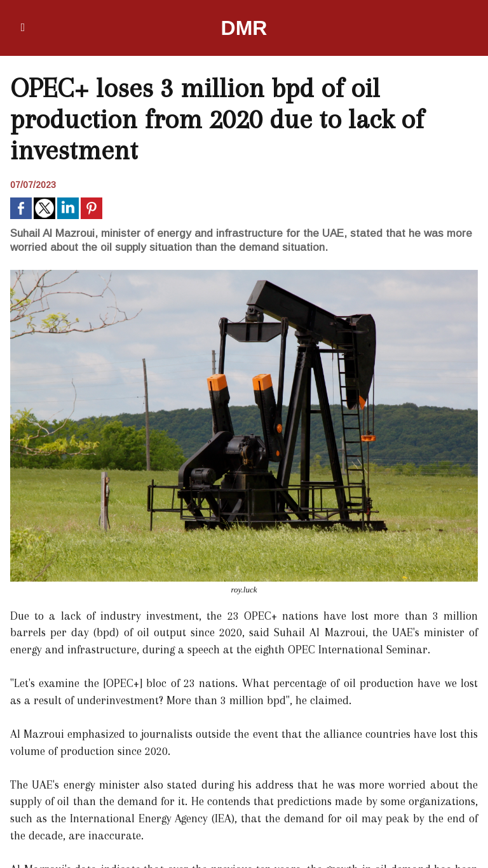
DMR (244, 28)
